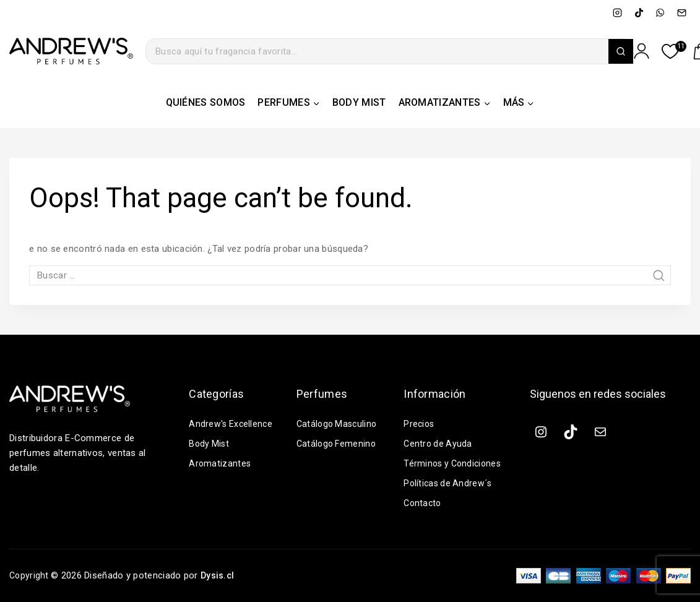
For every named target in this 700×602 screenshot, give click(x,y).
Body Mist (210, 444)
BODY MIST (359, 102)
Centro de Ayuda (439, 444)
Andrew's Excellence (232, 424)
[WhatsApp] (660, 12)
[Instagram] (618, 12)
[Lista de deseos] (671, 51)
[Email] (681, 12)
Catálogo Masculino (339, 424)
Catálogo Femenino (338, 444)
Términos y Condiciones (455, 463)
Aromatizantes (220, 463)
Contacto (423, 503)
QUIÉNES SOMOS (206, 102)
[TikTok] (639, 12)
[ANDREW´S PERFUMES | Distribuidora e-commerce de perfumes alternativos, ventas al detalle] (71, 51)
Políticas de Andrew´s (450, 483)
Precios (420, 424)
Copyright (31, 575)
